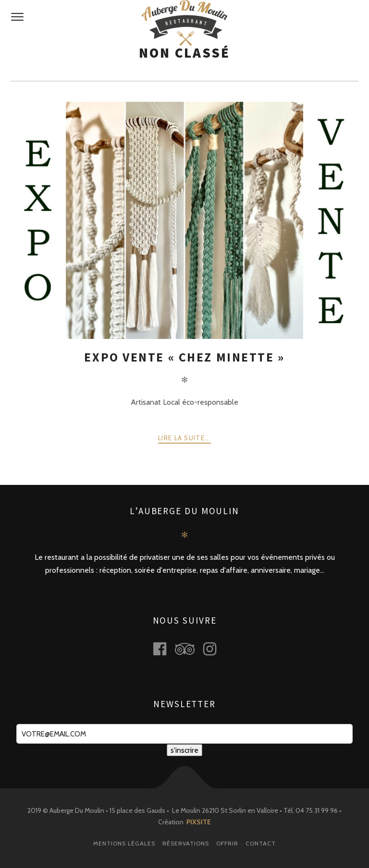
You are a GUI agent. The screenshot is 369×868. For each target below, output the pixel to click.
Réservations (186, 843)
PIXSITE (199, 822)
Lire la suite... (184, 438)
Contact (261, 843)
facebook (165, 649)
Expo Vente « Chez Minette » (184, 357)
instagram (215, 649)
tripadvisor (190, 649)
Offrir (227, 843)
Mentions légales (124, 843)
